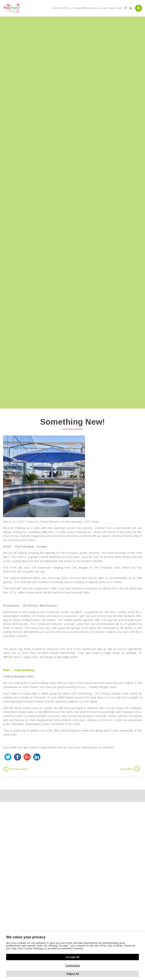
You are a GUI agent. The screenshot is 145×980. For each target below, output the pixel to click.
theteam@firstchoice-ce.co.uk (90, 8)
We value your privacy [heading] (26, 937)
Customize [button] (72, 965)
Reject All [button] (73, 974)
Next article (127, 769)
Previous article (19, 769)
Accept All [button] (73, 957)
